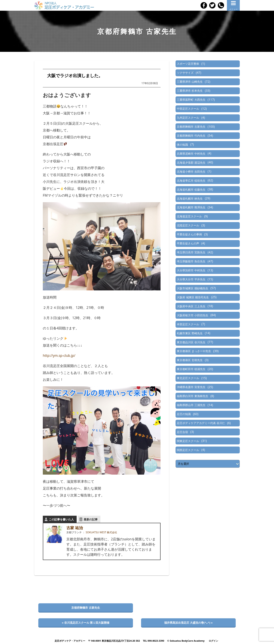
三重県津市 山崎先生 (190, 82)
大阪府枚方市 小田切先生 (192, 315)
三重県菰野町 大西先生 (191, 100)
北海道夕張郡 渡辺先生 (191, 163)
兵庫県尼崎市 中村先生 (191, 154)
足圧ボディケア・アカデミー (70, 641)
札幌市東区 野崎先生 (190, 333)
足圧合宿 (182, 432)
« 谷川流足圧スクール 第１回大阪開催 (86, 623)
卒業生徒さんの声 (188, 243)
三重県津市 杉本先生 (190, 91)
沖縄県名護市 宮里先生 (191, 387)
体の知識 (182, 145)
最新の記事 (91, 519)
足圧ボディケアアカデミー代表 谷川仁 (201, 423)
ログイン (213, 641)
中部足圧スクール (188, 109)
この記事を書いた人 (61, 519)
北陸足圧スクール (188, 225)
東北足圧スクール (188, 378)
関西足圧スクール (188, 450)
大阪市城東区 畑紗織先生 (192, 288)
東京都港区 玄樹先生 (190, 360)
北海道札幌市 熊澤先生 (191, 207)
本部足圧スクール (188, 324)
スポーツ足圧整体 (188, 64)
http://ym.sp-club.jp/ (59, 356)
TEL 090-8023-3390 (153, 641)
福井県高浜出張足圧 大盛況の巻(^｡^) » (188, 623)
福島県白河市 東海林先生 (192, 396)
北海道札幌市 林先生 (190, 199)
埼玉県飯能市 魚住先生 (191, 261)
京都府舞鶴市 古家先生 (191, 127)
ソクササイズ (185, 73)
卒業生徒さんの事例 (189, 234)
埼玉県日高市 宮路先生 (191, 252)
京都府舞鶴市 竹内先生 (191, 136)
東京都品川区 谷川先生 (191, 342)
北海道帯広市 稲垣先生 (191, 181)
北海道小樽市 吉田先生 (191, 172)
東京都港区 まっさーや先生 (194, 351)
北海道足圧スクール (189, 216)
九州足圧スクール (188, 118)
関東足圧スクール (188, 441)
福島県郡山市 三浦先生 (191, 405)
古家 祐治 (75, 528)
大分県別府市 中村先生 (191, 270)
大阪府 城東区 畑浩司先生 (193, 297)
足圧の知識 (184, 414)
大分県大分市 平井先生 (191, 279)
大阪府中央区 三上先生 (191, 306)
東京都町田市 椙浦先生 (191, 369)
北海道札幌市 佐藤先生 (191, 190)
